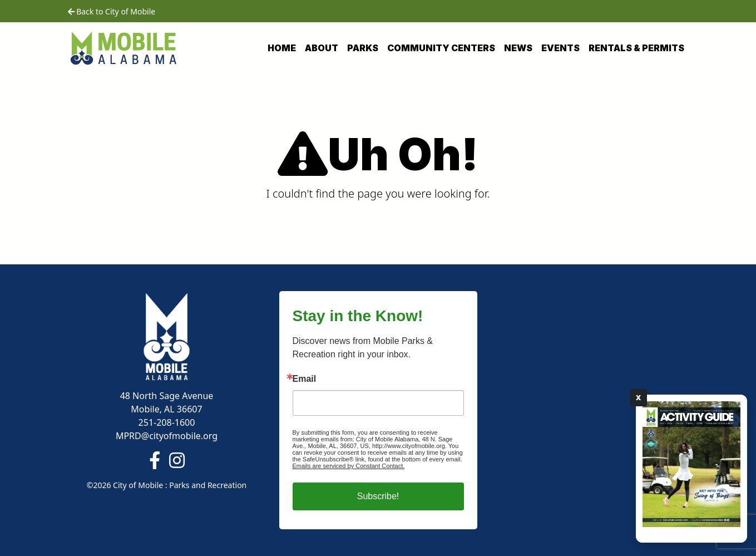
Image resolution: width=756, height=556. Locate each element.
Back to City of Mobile (112, 11)
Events (560, 48)
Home (282, 48)
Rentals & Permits (636, 48)
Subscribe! (378, 496)
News (518, 48)
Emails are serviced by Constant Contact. (349, 466)
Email (305, 379)
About (322, 48)
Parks (363, 48)
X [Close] (639, 397)
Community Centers (441, 48)
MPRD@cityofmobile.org (167, 436)
